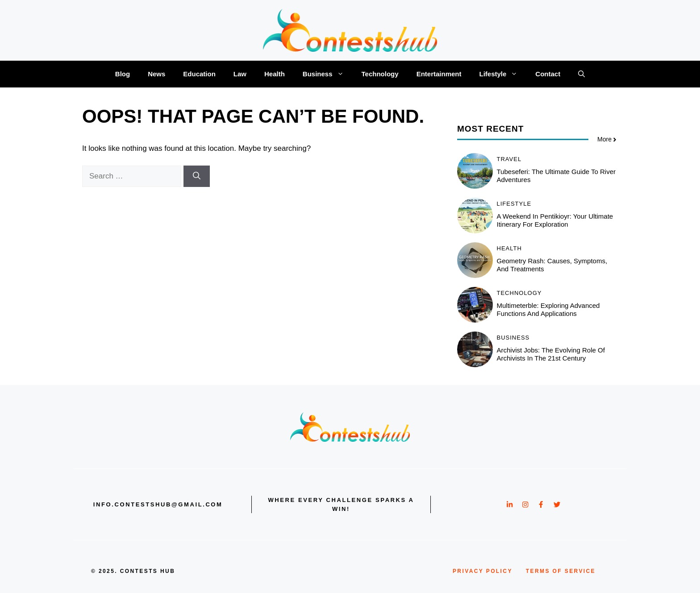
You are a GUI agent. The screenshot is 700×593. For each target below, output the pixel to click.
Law (240, 74)
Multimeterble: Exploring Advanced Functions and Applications (548, 309)
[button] (581, 74)
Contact (548, 74)
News (156, 74)
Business (328, 74)
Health (275, 74)
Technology (380, 74)
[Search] (197, 176)
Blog (123, 74)
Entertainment (439, 74)
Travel (509, 159)
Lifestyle (503, 74)
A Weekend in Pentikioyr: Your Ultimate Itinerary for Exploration (555, 220)
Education (199, 74)
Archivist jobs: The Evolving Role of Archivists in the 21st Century (551, 354)
